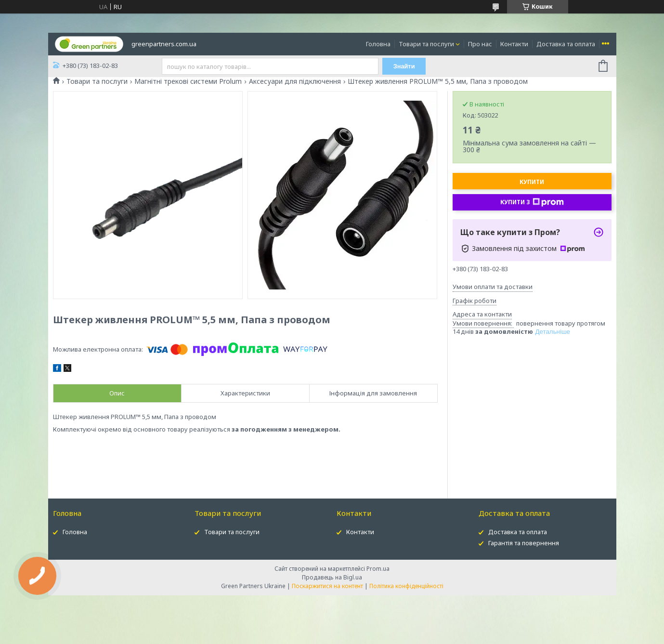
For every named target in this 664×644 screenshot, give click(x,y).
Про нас (480, 44)
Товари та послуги (426, 44)
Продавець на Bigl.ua (332, 577)
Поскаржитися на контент (327, 586)
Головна (378, 44)
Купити (532, 182)
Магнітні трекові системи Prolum (188, 81)
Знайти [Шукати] (405, 66)
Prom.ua (378, 569)
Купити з (532, 202)
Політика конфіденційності (406, 586)
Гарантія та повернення (524, 543)
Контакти (514, 44)
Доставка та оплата (566, 44)
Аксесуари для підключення (295, 81)
